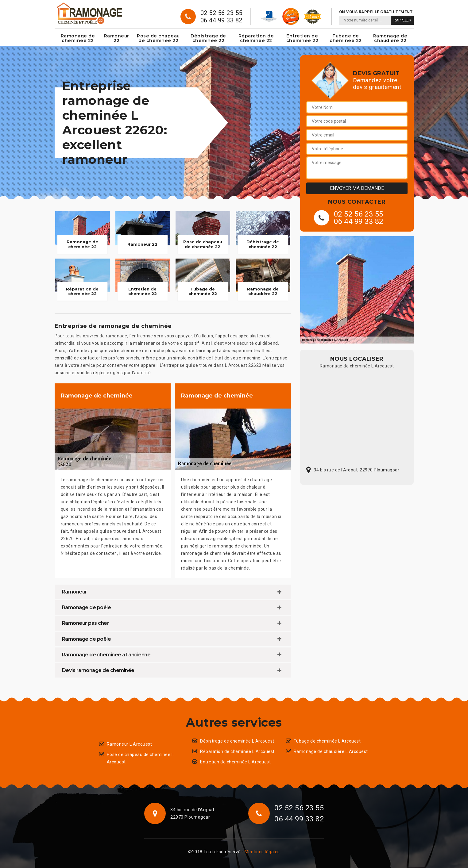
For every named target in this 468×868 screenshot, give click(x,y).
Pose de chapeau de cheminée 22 (158, 38)
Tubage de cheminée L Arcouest (327, 741)
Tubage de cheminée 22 (346, 38)
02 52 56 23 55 (221, 13)
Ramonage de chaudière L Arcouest (331, 751)
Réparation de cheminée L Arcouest (237, 751)
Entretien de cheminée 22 (302, 38)
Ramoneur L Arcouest (130, 744)
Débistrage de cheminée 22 (208, 38)
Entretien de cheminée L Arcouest (235, 762)
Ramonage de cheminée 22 (78, 38)
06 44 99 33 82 (221, 20)
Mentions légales (262, 852)
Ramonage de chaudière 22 (390, 38)
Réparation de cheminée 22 (256, 38)
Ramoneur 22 (117, 38)
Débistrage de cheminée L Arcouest (237, 741)
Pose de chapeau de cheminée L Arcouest (140, 758)
